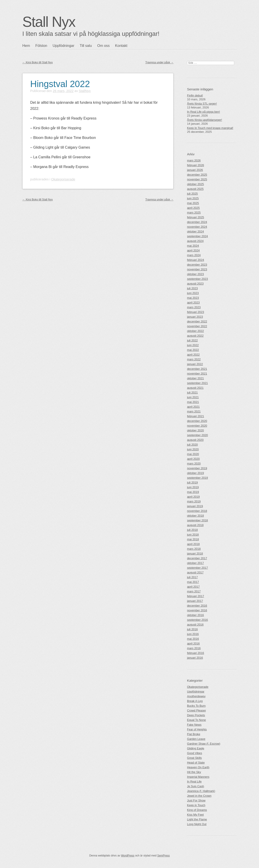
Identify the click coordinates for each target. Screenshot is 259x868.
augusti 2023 (195, 284)
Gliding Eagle (196, 748)
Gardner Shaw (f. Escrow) (204, 744)
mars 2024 (194, 255)
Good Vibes (195, 753)
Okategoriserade (63, 179)
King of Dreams (197, 810)
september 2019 (197, 478)
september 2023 (197, 279)
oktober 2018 (195, 516)
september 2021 (197, 383)
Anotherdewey (196, 696)
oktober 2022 (195, 331)
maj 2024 (193, 246)
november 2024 (197, 227)
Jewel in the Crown (199, 796)
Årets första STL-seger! (202, 104)
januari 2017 (195, 601)
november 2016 (197, 610)
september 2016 (197, 620)
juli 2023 (192, 288)
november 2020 (197, 426)
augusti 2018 (195, 525)
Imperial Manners (198, 777)
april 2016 (193, 644)
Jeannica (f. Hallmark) (201, 791)
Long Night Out (197, 824)
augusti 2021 (195, 388)
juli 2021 (192, 393)
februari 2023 (195, 312)
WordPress (128, 856)
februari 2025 (195, 217)
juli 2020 (192, 445)
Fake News (194, 725)
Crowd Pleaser (197, 710)
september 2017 (197, 568)
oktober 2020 (195, 430)
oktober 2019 (195, 473)
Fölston (41, 46)
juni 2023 (193, 293)
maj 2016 (193, 639)
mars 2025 (194, 213)
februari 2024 (195, 260)
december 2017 (197, 558)
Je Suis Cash (195, 786)
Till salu (86, 46)
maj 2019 (193, 492)
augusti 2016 (195, 625)
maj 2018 (193, 539)
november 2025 (197, 179)
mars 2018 (194, 549)
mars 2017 (194, 591)
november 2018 (197, 511)
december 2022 (197, 321)
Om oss (103, 46)
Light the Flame (197, 819)
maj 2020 (193, 454)
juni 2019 (193, 487)
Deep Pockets (196, 715)
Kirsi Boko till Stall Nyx (38, 62)
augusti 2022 (195, 336)
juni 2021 (193, 397)
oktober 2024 (195, 231)
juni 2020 (193, 449)
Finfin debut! (195, 96)
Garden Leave (196, 739)
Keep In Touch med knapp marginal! (210, 128)
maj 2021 (193, 402)
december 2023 (197, 265)
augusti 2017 (195, 572)
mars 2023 (194, 307)
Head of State (196, 763)
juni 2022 (193, 345)
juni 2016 (193, 634)
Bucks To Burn (196, 706)
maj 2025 (193, 203)
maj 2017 (193, 582)
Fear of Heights (197, 729)
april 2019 (193, 497)
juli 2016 (192, 629)
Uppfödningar (63, 46)
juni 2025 (193, 198)
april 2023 (193, 303)
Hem (26, 46)
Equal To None (197, 720)
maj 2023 (193, 298)
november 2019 (197, 468)
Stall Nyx (49, 22)
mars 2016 (194, 648)
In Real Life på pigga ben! (203, 112)
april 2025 (193, 208)
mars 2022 (194, 359)
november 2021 (197, 374)
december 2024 (197, 222)
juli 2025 (192, 194)
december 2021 (197, 369)
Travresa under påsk (159, 62)
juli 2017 (192, 577)
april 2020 (193, 459)
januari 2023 (195, 317)
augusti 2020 (195, 440)
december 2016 (197, 606)
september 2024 (197, 236)
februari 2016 (195, 653)
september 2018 (197, 520)
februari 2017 (195, 596)
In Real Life (194, 782)
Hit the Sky (194, 772)
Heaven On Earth (198, 767)
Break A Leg (195, 701)
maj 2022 (193, 350)
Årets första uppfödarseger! (205, 120)
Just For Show (196, 800)
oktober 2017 (195, 563)
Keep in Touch (196, 805)
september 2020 (197, 435)
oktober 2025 (195, 184)
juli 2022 (192, 340)
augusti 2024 (195, 241)
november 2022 (197, 326)
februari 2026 (195, 165)
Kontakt (121, 46)
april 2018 (193, 544)
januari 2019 (195, 506)
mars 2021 (194, 411)
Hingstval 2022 (60, 84)
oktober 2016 (195, 615)
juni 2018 (193, 535)
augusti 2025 (195, 189)
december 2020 (197, 421)
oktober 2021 (195, 378)
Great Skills (194, 758)
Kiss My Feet (195, 815)
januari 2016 (195, 658)
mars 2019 (194, 501)
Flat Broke (194, 734)
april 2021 (193, 407)
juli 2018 (192, 530)
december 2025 (197, 175)
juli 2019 (192, 482)
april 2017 (193, 587)
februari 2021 (195, 416)
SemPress (163, 856)
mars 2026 (194, 160)
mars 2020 (194, 464)
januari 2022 (195, 364)
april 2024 (193, 250)
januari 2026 (195, 170)
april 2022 (193, 355)
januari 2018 (195, 554)
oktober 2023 (195, 274)
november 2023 (197, 269)
